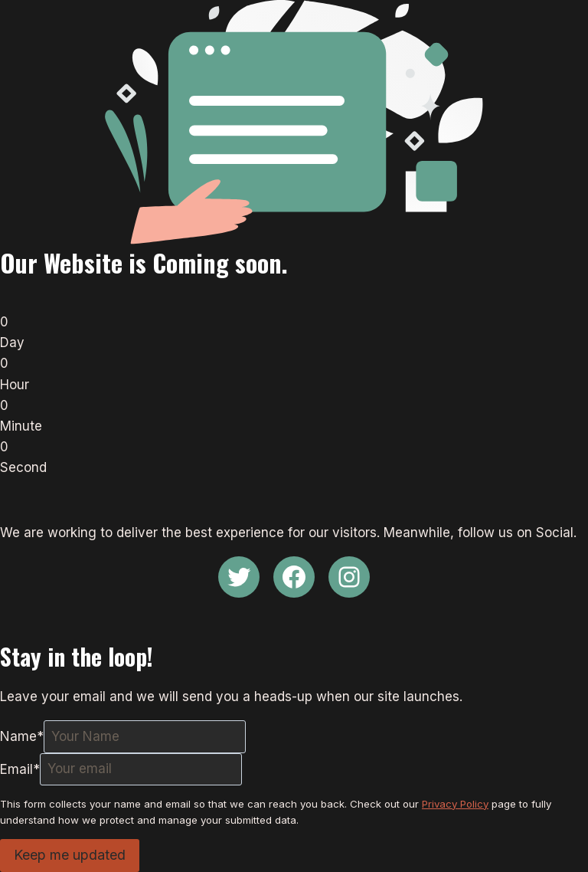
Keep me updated (70, 855)
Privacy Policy (455, 804)
